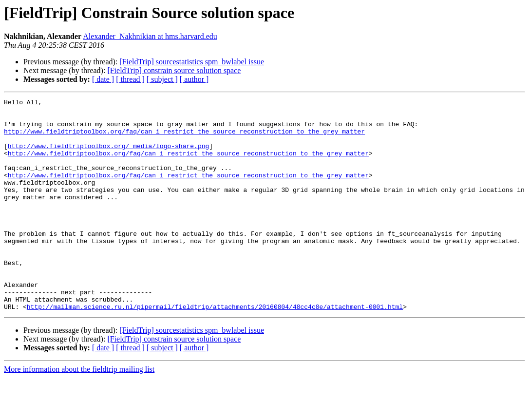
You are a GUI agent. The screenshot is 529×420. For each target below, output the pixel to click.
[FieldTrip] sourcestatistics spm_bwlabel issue (192, 62)
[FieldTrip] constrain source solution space (174, 70)
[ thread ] (130, 79)
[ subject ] (162, 79)
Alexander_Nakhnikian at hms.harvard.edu (150, 36)
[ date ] (103, 79)
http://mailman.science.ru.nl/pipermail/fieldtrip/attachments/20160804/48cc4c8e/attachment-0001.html (215, 349)
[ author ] (194, 79)
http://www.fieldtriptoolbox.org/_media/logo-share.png (108, 156)
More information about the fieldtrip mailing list (79, 411)
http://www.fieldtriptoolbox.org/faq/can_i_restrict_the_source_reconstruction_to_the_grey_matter (184, 138)
